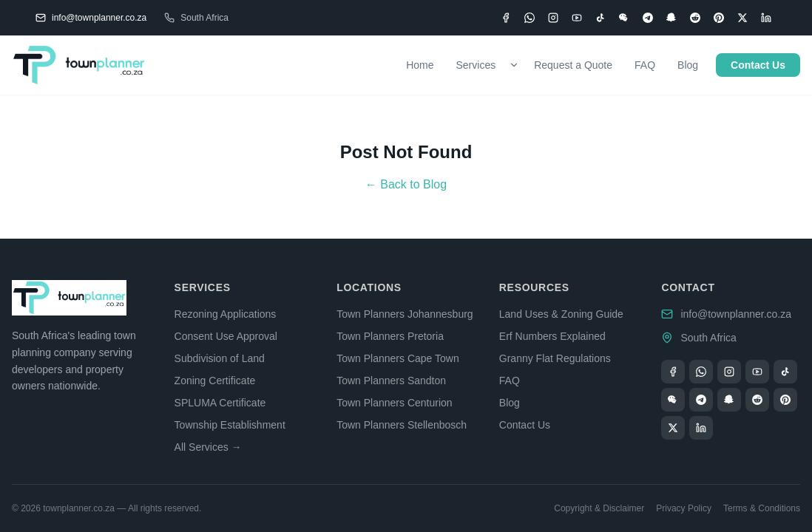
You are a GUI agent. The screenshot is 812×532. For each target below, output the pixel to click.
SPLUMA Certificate (220, 403)
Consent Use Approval (226, 336)
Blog (688, 65)
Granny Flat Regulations (555, 358)
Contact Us (758, 65)
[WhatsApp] (530, 18)
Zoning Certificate (215, 381)
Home (420, 65)
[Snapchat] (671, 18)
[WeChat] (624, 18)
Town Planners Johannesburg (405, 314)
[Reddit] (695, 18)
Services (476, 65)
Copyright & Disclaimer (599, 508)
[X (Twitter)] (742, 18)
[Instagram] (553, 18)
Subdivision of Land (220, 358)
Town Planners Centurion (394, 403)
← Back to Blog (406, 184)
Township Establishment (230, 425)
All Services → (208, 447)
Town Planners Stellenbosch (402, 425)
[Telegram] (648, 18)
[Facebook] (506, 18)
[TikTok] (600, 18)
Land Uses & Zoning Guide (561, 314)
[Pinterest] (719, 18)
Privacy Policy (684, 508)
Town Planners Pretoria (390, 336)
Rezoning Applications (226, 314)
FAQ (645, 65)
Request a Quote (573, 65)
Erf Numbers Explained (552, 336)
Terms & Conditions (762, 508)
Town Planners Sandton (391, 381)
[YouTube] (577, 18)
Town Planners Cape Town (398, 358)
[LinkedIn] (766, 18)
